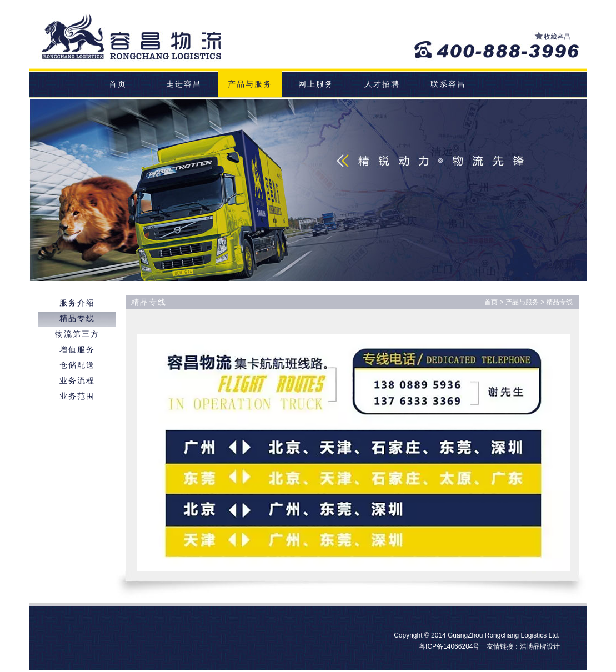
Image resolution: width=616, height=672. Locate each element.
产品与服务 (250, 84)
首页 (118, 84)
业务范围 (77, 396)
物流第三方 (77, 334)
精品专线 (77, 318)
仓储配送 (77, 365)
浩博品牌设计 (540, 646)
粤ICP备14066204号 (449, 646)
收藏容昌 (557, 37)
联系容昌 (448, 84)
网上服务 (316, 84)
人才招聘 (382, 84)
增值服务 (77, 349)
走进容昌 (184, 84)
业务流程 (77, 380)
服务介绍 (77, 303)
